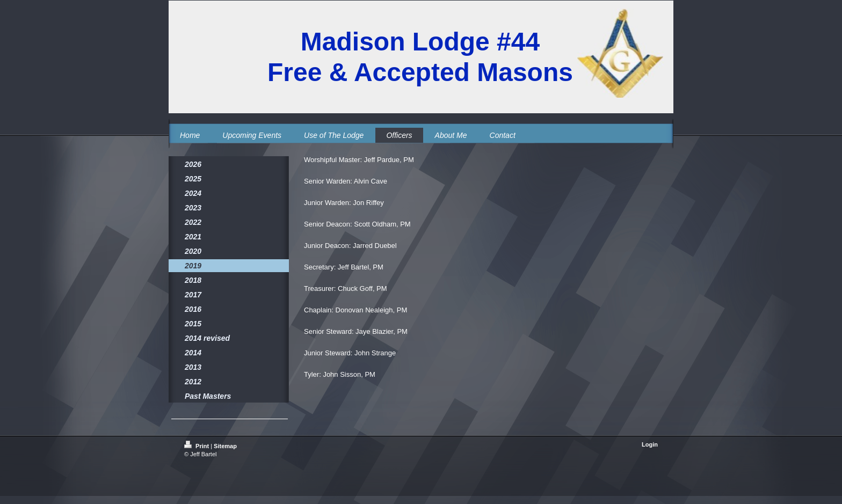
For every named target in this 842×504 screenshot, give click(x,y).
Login (650, 444)
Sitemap (225, 446)
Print (197, 446)
